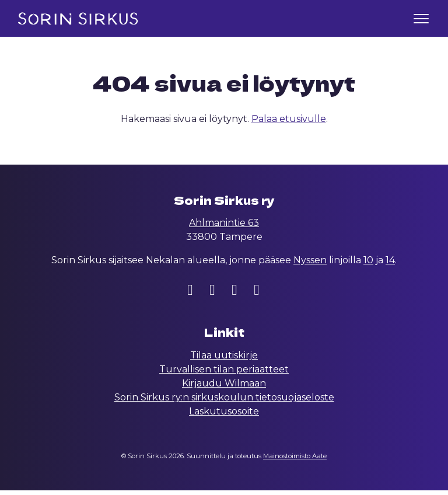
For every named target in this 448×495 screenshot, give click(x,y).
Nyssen (310, 265)
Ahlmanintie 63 (224, 227)
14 (390, 265)
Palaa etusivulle (289, 123)
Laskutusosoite (224, 416)
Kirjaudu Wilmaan (224, 388)
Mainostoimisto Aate (295, 461)
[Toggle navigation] (421, 18)
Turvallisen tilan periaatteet (224, 374)
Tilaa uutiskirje (224, 360)
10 (368, 265)
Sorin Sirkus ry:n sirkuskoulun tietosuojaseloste (224, 402)
